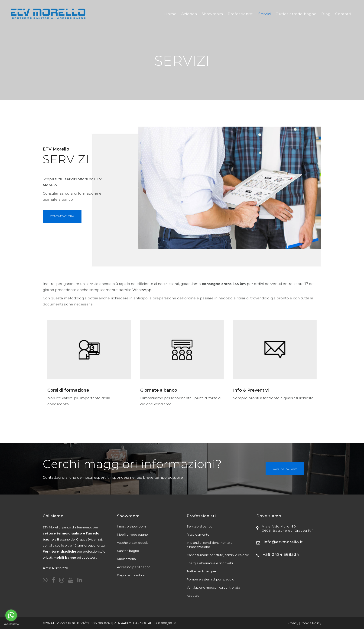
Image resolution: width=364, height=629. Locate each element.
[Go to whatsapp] (11, 615)
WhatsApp (142, 290)
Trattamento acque (201, 571)
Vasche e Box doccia (133, 543)
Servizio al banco (200, 526)
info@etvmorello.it (283, 542)
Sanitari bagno (128, 551)
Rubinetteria (126, 559)
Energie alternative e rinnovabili (210, 563)
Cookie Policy (311, 623)
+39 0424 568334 (281, 555)
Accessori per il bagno (134, 567)
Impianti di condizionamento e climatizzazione (210, 545)
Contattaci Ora (62, 216)
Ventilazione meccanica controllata (213, 587)
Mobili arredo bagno (132, 534)
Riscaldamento (198, 534)
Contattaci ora (285, 469)
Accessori (194, 596)
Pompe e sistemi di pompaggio (210, 579)
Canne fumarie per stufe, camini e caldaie (218, 555)
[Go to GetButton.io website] (11, 624)
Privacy (293, 623)
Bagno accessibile (131, 575)
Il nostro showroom (131, 526)
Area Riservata (55, 568)
